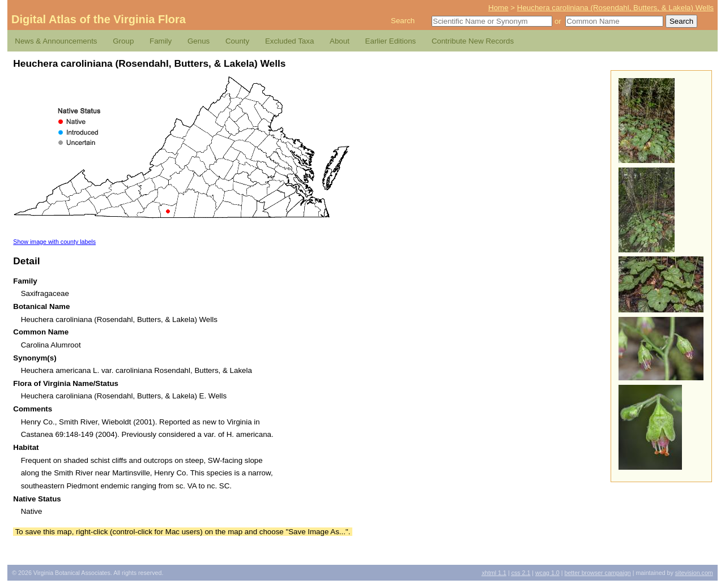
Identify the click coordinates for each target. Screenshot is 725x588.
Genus (199, 41)
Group (123, 41)
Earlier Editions (391, 41)
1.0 (547, 573)
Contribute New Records (473, 41)
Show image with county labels (54, 242)
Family (161, 41)
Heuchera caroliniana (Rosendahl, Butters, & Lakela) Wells (615, 8)
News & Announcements (56, 41)
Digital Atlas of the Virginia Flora (99, 19)
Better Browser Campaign (597, 573)
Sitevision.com (694, 573)
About (340, 41)
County (237, 41)
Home (498, 8)
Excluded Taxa (289, 41)
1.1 (494, 573)
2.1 (521, 573)
